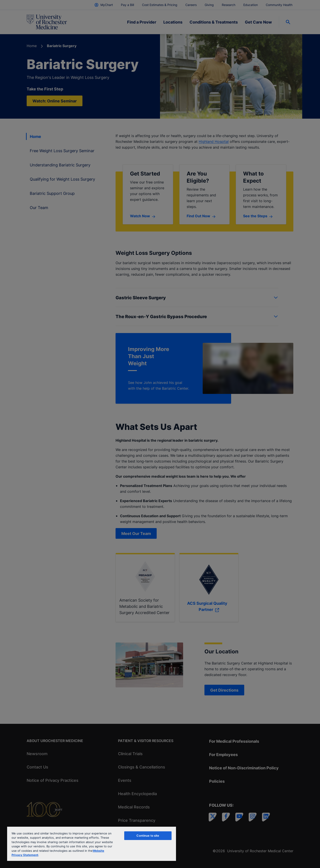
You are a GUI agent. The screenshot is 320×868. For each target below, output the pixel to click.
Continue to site (148, 836)
